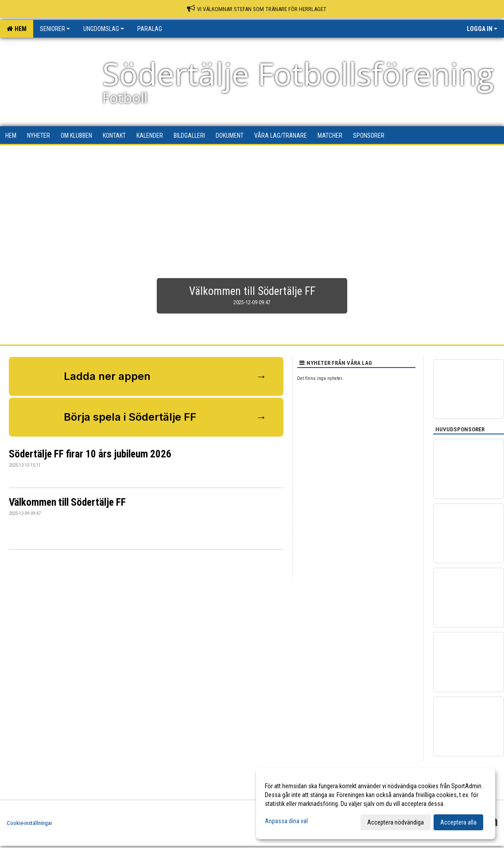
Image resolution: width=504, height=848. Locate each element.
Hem (17, 29)
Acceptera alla (458, 822)
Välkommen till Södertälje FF (67, 502)
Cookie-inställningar (29, 823)
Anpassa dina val (286, 821)
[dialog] (376, 804)
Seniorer (55, 29)
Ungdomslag (104, 29)
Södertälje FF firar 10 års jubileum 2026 (90, 454)
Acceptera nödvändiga (395, 822)
